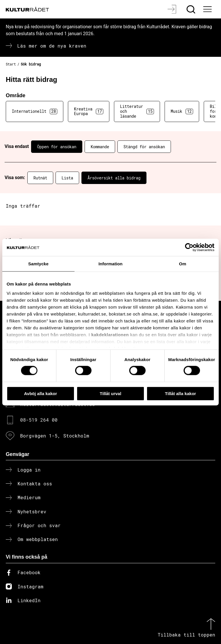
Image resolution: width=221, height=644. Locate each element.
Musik (182, 111)
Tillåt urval (111, 393)
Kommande (100, 147)
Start (11, 64)
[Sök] (192, 9)
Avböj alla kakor (41, 393)
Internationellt (35, 111)
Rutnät (40, 178)
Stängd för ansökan (144, 147)
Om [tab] (183, 263)
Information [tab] (110, 263)
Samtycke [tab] (38, 263)
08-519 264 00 (39, 420)
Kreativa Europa (89, 111)
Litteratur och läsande (137, 111)
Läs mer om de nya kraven (52, 46)
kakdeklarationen (110, 334)
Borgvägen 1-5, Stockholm (55, 436)
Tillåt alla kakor (180, 393)
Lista (67, 178)
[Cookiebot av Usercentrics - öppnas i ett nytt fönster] (189, 247)
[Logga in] (173, 9)
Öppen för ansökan (57, 147)
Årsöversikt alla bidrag (114, 178)
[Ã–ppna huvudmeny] (208, 9)
